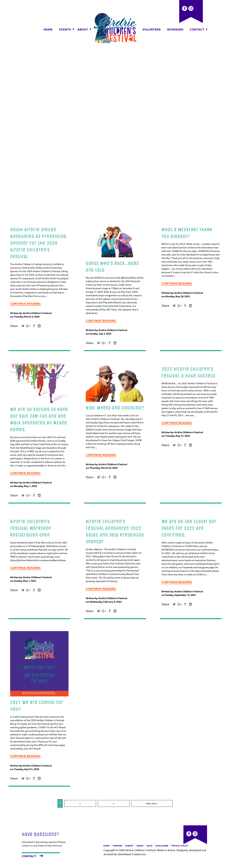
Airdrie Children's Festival (37, 313)
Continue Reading (25, 303)
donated (108, 854)
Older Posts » (125, 809)
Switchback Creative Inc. (132, 854)
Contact (29, 856)
